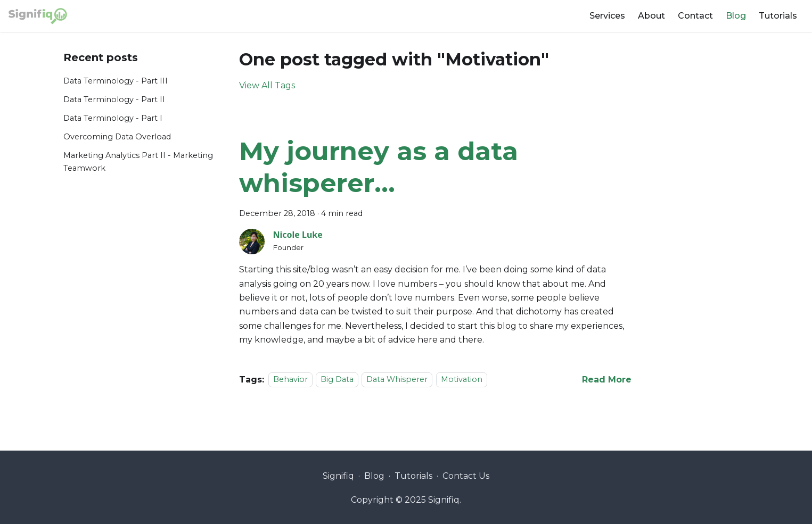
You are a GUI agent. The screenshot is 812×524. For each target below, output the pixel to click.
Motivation (462, 380)
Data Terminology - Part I (113, 118)
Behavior (290, 380)
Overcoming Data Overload (117, 137)
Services (607, 16)
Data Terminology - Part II (114, 99)
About (651, 16)
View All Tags (267, 85)
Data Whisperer (397, 380)
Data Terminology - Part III (116, 81)
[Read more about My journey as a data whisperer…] (607, 380)
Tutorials (778, 16)
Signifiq (338, 476)
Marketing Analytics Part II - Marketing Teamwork (138, 162)
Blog (736, 16)
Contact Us (466, 476)
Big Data (337, 380)
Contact (695, 16)
